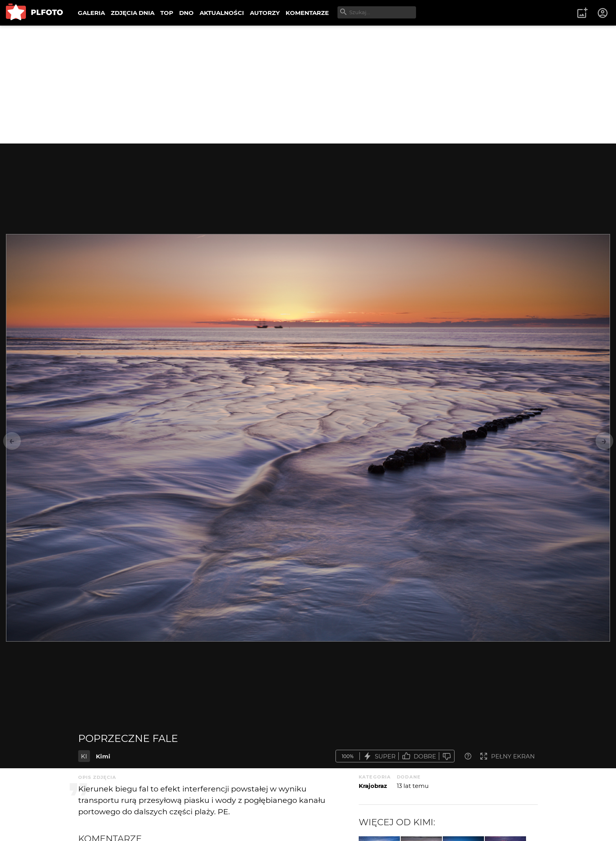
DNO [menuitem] (186, 13)
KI (84, 756)
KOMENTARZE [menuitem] (307, 13)
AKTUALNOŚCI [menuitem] (222, 13)
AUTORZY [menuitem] (265, 13)
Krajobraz (373, 786)
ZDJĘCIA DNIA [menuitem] (133, 13)
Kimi (103, 756)
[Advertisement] (308, 85)
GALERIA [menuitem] (91, 13)
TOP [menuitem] (167, 13)
